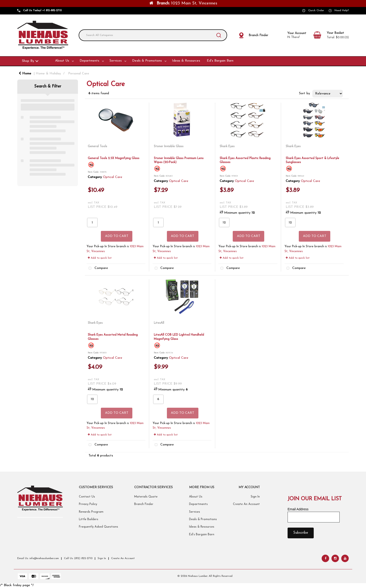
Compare (97, 268)
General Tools (97, 146)
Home (25, 74)
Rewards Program (91, 512)
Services (116, 61)
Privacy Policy (88, 504)
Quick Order (316, 10)
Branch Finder (144, 504)
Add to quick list (100, 258)
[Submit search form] (219, 35)
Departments (89, 61)
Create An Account (246, 504)
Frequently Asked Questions (99, 527)
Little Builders (89, 519)
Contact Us (87, 497)
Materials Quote (146, 497)
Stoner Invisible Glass (169, 146)
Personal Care (79, 74)
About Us (62, 61)
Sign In (255, 497)
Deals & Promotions (147, 61)
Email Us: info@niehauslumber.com (38, 558)
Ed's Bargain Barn (220, 61)
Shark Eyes (227, 146)
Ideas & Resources (186, 61)
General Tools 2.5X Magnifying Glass (114, 158)
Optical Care (113, 177)
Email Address (298, 509)
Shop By (28, 61)
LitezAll (159, 323)
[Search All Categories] (153, 35)
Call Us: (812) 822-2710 (78, 558)
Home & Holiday (48, 74)
